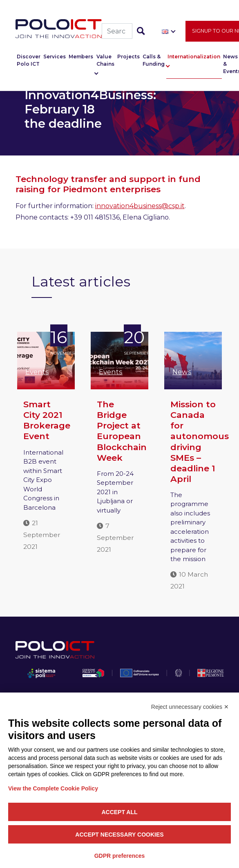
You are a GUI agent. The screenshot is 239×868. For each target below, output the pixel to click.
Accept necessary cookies (119, 835)
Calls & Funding (154, 61)
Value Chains (105, 61)
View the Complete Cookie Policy (53, 788)
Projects (128, 57)
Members (81, 57)
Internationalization (194, 57)
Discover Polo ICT (29, 61)
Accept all (119, 812)
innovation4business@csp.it (140, 206)
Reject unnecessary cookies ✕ (190, 707)
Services (55, 57)
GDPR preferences (120, 856)
